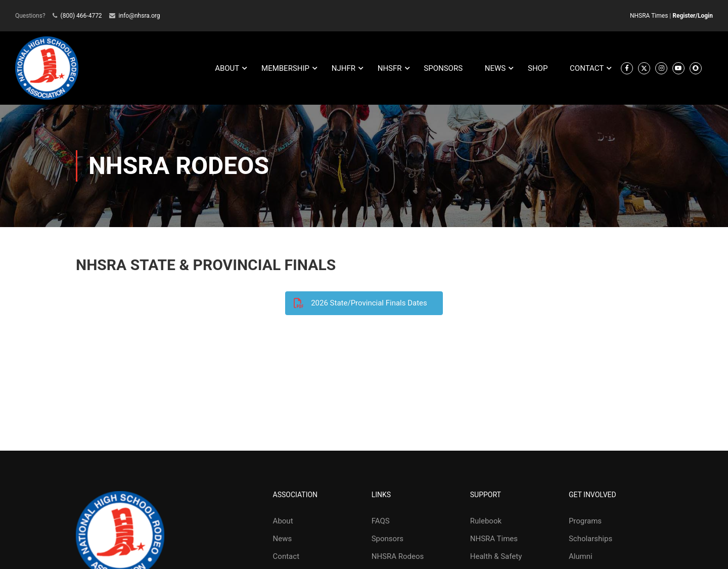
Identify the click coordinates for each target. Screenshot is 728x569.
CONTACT (587, 68)
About (283, 521)
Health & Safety (496, 556)
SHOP (538, 68)
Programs (585, 521)
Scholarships (590, 539)
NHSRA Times (649, 16)
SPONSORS (443, 68)
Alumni (581, 556)
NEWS (495, 68)
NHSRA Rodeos (398, 556)
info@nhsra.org (140, 16)
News (283, 539)
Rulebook (486, 521)
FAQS (381, 521)
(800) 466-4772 (81, 16)
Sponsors (388, 539)
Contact (286, 556)
